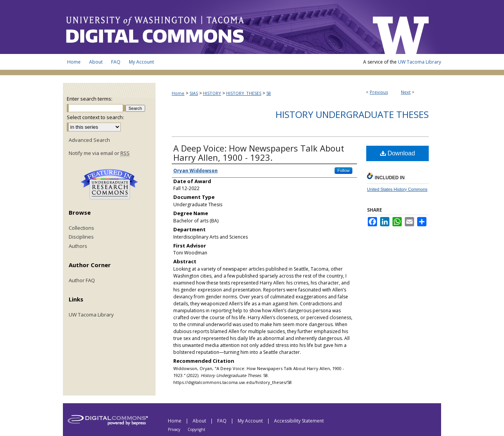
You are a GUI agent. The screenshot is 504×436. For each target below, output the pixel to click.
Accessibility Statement (299, 421)
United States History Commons (397, 189)
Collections (81, 228)
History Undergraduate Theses (352, 114)
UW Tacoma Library (419, 62)
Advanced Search (89, 140)
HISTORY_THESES (244, 93)
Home (178, 93)
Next (406, 92)
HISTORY (212, 93)
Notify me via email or (99, 153)
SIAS (194, 93)
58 (269, 93)
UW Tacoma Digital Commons (213, 27)
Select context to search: (95, 117)
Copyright (196, 429)
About (200, 421)
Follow (343, 170)
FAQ (222, 421)
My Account (251, 421)
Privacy (175, 429)
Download (398, 153)
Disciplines (81, 237)
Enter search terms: (90, 99)
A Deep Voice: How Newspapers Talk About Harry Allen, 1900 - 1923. (259, 153)
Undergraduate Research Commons (109, 184)
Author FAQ (82, 281)
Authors (78, 246)
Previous (379, 92)
